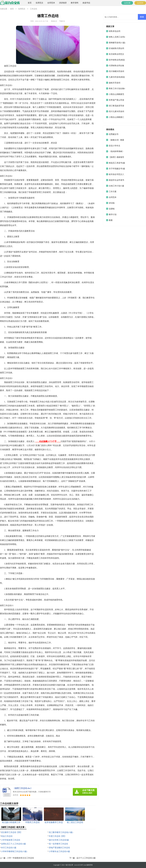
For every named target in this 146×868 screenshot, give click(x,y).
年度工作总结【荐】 (57, 836)
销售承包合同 (115, 31)
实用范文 (39, 3)
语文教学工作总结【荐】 (12, 832)
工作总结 (33, 9)
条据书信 (86, 3)
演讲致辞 (63, 3)
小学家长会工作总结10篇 (59, 851)
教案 (111, 220)
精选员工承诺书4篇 (117, 163)
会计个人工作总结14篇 (86, 858)
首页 (30, 3)
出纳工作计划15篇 (116, 186)
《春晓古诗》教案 (116, 140)
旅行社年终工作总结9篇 (59, 840)
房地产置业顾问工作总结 (59, 848)
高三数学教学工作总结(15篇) (61, 832)
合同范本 (51, 3)
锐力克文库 (69, 865)
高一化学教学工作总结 (58, 844)
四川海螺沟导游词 (116, 71)
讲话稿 (112, 203)
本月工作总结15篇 (9, 848)
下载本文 (62, 21)
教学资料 (75, 3)
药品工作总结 (7, 836)
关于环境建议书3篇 (117, 169)
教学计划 (113, 214)
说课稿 (112, 209)
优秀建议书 (114, 134)
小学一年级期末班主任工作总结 (20, 858)
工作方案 (113, 192)
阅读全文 (54, 21)
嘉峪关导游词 (115, 83)
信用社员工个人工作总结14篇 (13, 844)
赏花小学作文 (115, 146)
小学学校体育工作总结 (11, 840)
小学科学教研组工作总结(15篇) (14, 851)
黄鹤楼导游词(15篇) (117, 43)
